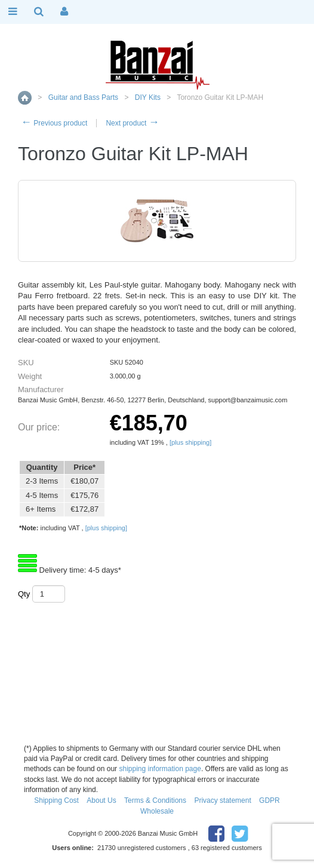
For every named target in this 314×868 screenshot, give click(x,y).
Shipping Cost (56, 800)
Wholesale (157, 811)
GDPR (270, 800)
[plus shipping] (190, 442)
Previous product (54, 123)
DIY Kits (148, 97)
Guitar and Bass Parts (83, 97)
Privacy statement (222, 800)
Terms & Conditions (155, 800)
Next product (132, 123)
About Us (101, 800)
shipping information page (160, 769)
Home (25, 98)
